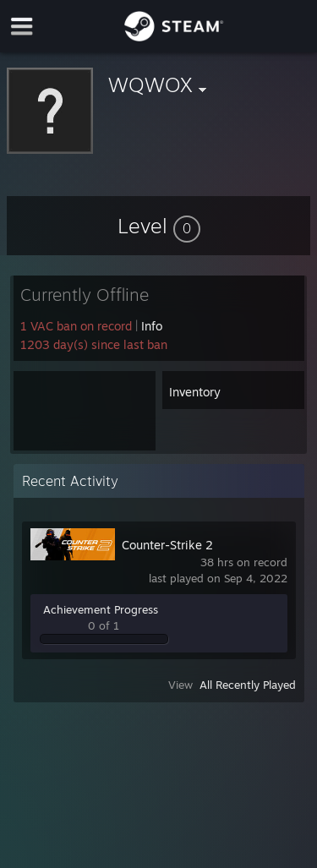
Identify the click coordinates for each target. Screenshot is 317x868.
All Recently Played (248, 685)
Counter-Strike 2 (167, 545)
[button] (159, 226)
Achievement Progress (101, 609)
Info (152, 326)
